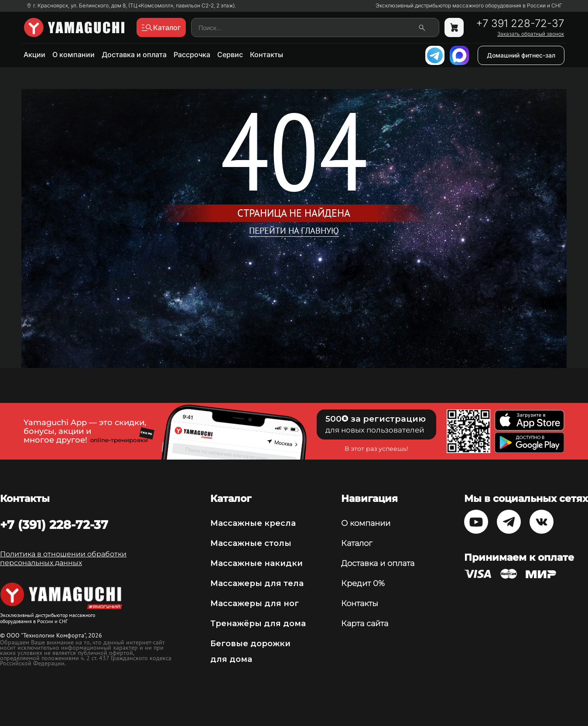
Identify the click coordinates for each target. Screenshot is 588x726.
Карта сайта (365, 624)
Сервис (230, 55)
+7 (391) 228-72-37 (54, 525)
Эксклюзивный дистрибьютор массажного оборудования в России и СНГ (469, 6)
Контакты (267, 55)
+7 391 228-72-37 (520, 24)
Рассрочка (192, 55)
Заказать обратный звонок (531, 34)
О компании (73, 55)
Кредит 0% (363, 583)
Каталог (357, 543)
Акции (34, 55)
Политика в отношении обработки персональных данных (63, 558)
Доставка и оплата (134, 55)
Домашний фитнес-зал (521, 55)
